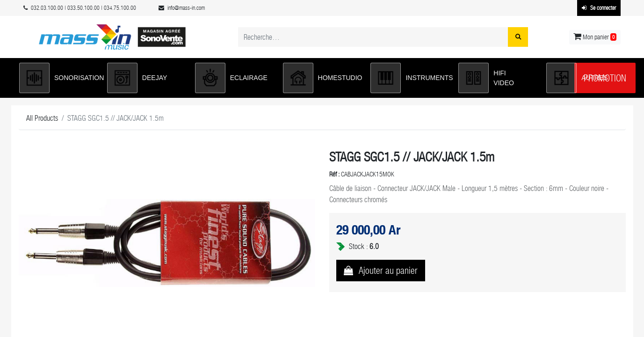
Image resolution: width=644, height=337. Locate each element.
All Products (42, 118)
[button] (58, 78)
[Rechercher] (518, 37)
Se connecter (599, 8)
